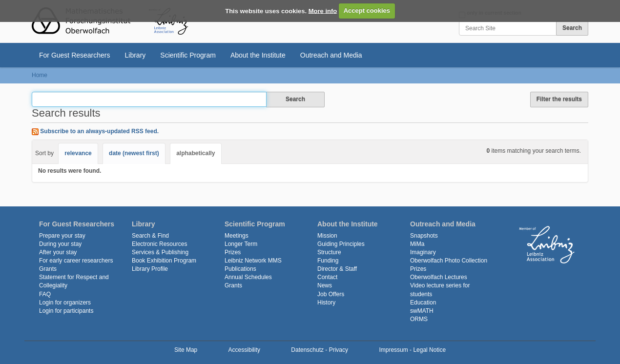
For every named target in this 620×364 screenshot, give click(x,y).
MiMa (417, 244)
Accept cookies (367, 10)
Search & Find (150, 236)
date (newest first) (134, 153)
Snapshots (424, 236)
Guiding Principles (341, 244)
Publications (240, 269)
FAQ (45, 294)
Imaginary (423, 252)
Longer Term (241, 244)
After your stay (58, 252)
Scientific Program (188, 55)
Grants (48, 269)
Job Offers (331, 294)
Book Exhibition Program (164, 261)
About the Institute (258, 55)
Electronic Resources (159, 244)
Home (40, 75)
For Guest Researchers (75, 55)
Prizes (233, 252)
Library (135, 55)
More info (323, 10)
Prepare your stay (62, 236)
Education (423, 303)
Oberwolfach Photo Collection (449, 261)
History (326, 303)
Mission (327, 236)
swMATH (422, 311)
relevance (78, 153)
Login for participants (66, 311)
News (325, 285)
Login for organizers (65, 303)
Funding (328, 261)
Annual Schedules (248, 277)
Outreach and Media (331, 55)
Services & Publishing (160, 252)
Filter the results (559, 99)
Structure (329, 252)
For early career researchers (76, 261)
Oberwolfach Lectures (439, 277)
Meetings (237, 236)
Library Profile (150, 269)
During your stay (60, 244)
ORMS (419, 319)
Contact (327, 277)
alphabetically (196, 153)
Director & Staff (337, 269)
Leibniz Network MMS (253, 261)
